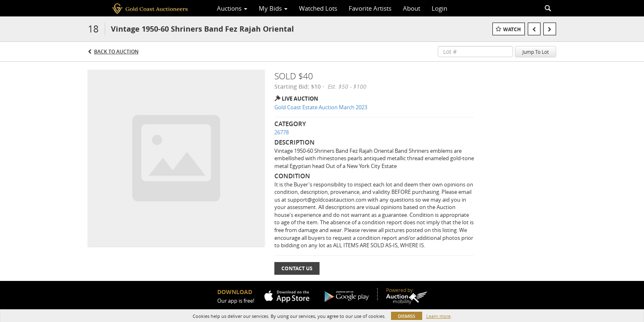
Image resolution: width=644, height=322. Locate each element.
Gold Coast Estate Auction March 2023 (321, 107)
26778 (282, 132)
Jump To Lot (536, 52)
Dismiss (407, 316)
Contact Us (297, 268)
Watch (512, 29)
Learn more (438, 316)
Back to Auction (116, 52)
